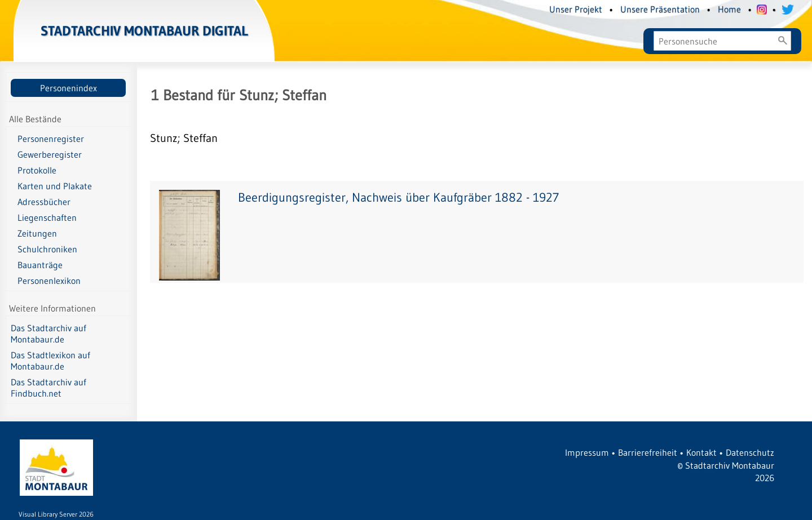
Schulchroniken (47, 249)
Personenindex (69, 88)
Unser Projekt (576, 9)
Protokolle (37, 170)
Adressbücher (44, 202)
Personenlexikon (49, 281)
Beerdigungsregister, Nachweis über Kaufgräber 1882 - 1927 (398, 197)
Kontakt (701, 452)
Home (729, 9)
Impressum (587, 452)
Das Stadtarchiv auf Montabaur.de (48, 334)
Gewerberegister (50, 154)
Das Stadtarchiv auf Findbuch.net (48, 388)
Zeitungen (37, 233)
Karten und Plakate (55, 186)
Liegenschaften (47, 217)
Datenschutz (750, 452)
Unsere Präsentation (660, 9)
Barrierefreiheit (648, 452)
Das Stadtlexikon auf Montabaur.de (50, 361)
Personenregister (51, 139)
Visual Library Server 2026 (56, 514)
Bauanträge (40, 265)
